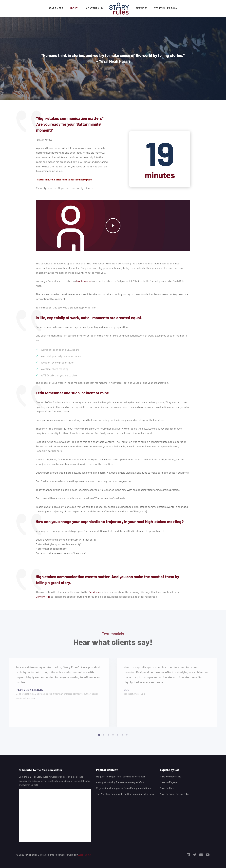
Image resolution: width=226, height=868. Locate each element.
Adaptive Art (85, 855)
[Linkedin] (188, 855)
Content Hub (43, 597)
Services (94, 592)
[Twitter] (195, 855)
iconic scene (84, 281)
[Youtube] (208, 855)
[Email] (201, 855)
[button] (99, 738)
